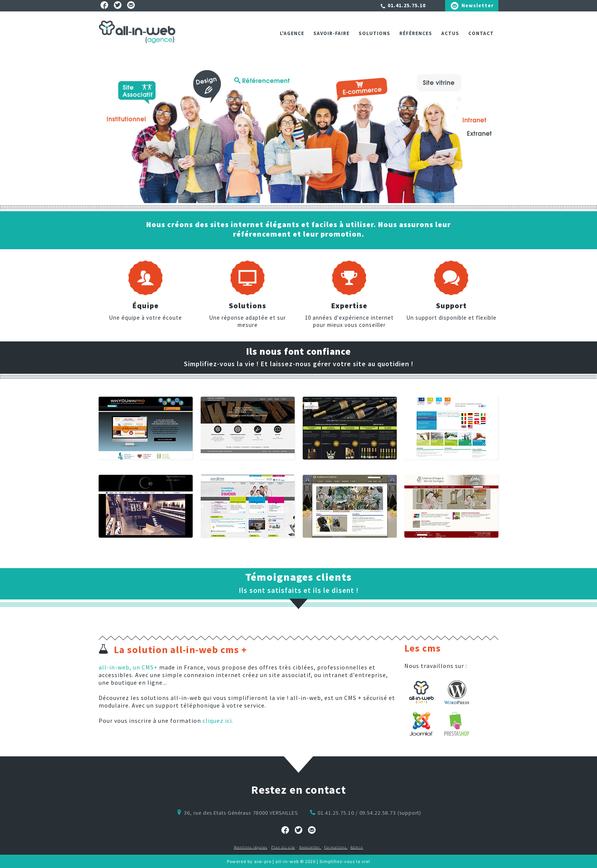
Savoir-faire (331, 33)
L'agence (292, 33)
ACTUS (450, 33)
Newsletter (478, 5)
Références (416, 33)
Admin (357, 847)
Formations (336, 847)
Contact (481, 33)
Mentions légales (251, 847)
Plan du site (283, 847)
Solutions (374, 33)
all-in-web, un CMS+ (128, 667)
